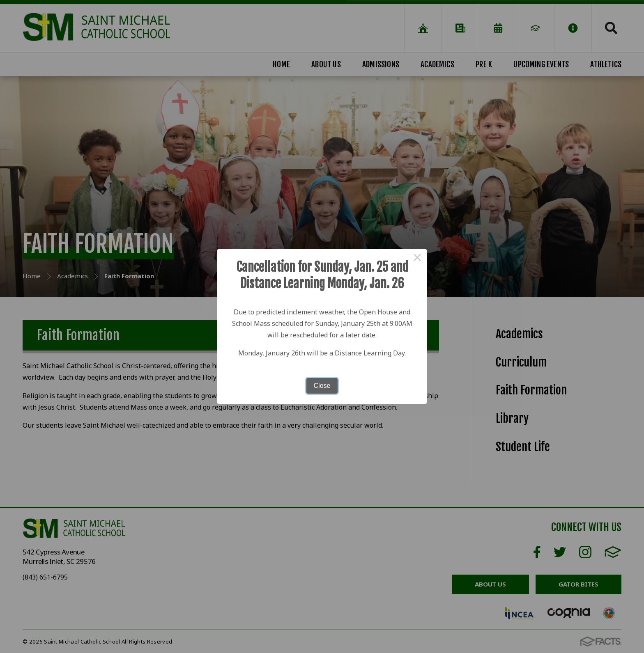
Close (322, 386)
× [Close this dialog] (417, 259)
